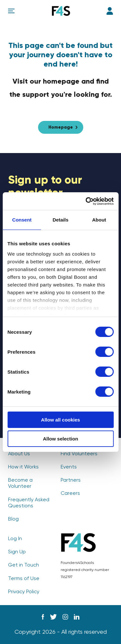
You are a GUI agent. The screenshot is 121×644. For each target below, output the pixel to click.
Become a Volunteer (20, 483)
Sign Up (17, 552)
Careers (70, 494)
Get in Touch (24, 565)
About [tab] (99, 220)
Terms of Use (24, 579)
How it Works (23, 467)
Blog (13, 519)
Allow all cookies (60, 420)
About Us (19, 454)
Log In (110, 11)
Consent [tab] (22, 220)
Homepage (61, 127)
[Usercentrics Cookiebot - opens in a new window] (86, 201)
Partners (71, 480)
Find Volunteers (79, 454)
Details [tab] (60, 220)
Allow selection (60, 439)
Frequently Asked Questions (29, 503)
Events (69, 467)
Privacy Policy (24, 592)
